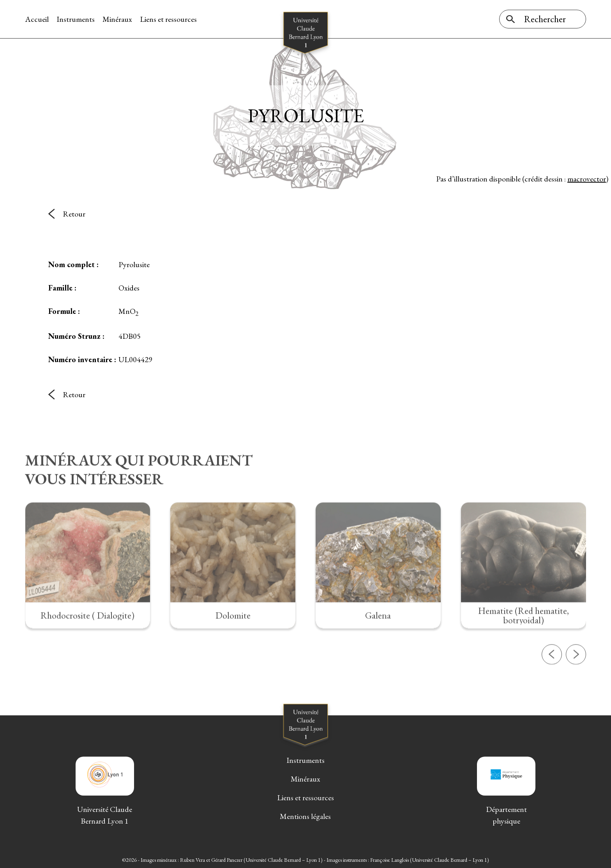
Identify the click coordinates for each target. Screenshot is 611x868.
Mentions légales (305, 816)
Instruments (76, 19)
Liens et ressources (168, 19)
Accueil (37, 19)
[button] (552, 681)
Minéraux (117, 19)
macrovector (587, 179)
